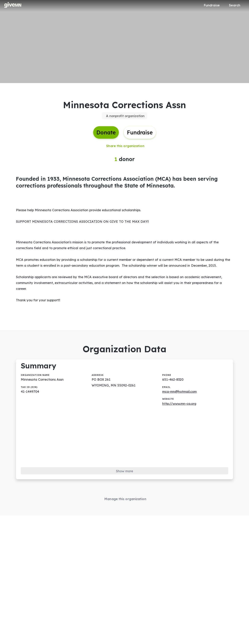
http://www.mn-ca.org (181, 417)
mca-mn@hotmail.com (181, 405)
